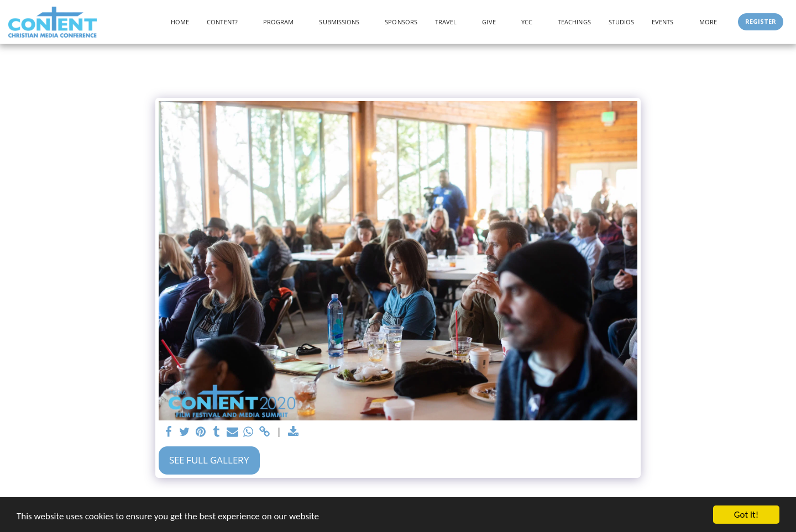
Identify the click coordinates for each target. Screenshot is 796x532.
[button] (226, 22)
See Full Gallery (209, 460)
